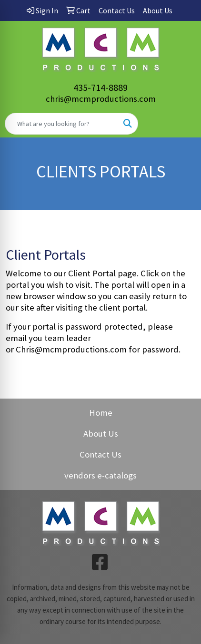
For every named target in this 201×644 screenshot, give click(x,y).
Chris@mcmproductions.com (71, 349)
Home (101, 413)
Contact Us (100, 454)
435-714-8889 (100, 87)
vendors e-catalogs (100, 475)
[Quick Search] (61, 124)
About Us (101, 434)
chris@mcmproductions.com (101, 99)
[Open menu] (182, 124)
